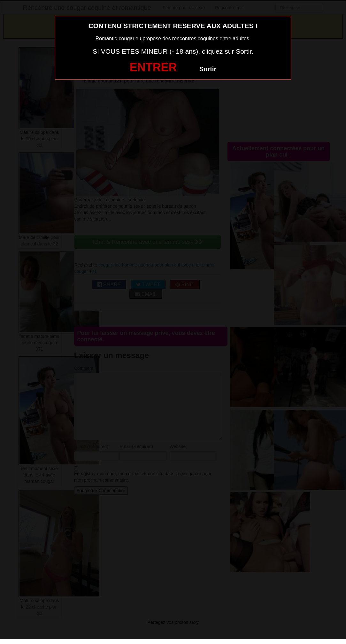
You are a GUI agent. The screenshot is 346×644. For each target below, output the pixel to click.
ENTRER (153, 67)
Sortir (208, 69)
